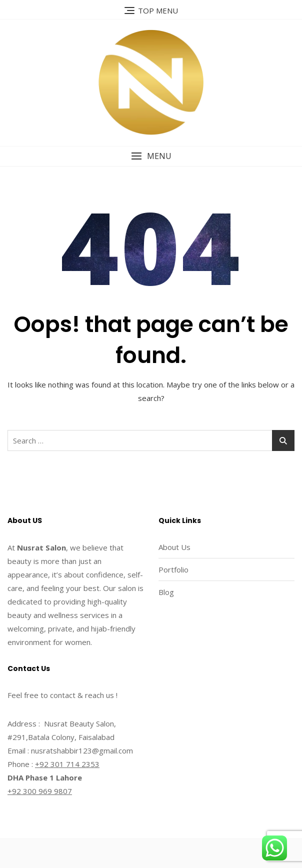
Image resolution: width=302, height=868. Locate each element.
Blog (166, 592)
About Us (174, 547)
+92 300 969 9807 (40, 791)
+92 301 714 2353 (67, 764)
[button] (151, 156)
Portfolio (173, 569)
